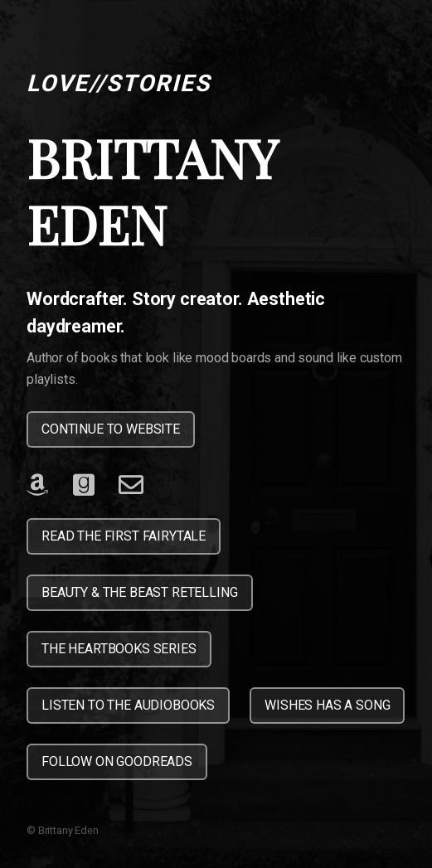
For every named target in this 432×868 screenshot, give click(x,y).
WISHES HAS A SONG (327, 705)
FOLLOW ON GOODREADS (117, 761)
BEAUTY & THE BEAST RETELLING (140, 592)
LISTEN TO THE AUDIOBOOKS (128, 705)
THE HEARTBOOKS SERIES (119, 649)
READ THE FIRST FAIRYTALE (124, 536)
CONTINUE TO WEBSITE (111, 429)
